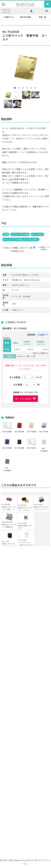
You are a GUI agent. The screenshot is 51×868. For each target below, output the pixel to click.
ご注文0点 (6, 12)
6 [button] (36, 88)
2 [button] (19, 88)
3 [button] (24, 88)
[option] (26, 67)
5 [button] (32, 88)
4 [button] (28, 88)
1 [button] (15, 88)
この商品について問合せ (44, 248)
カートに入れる (23, 399)
